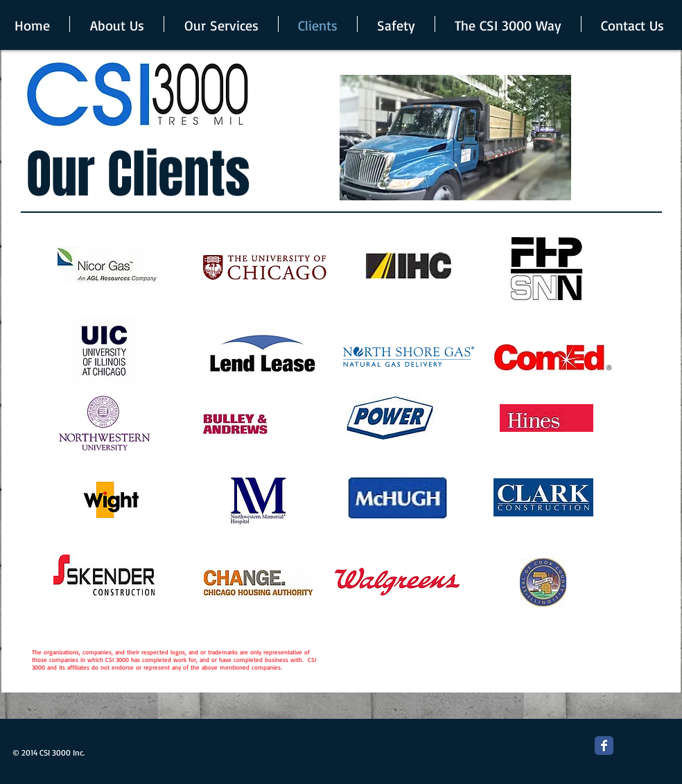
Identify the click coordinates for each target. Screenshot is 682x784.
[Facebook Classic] (604, 746)
